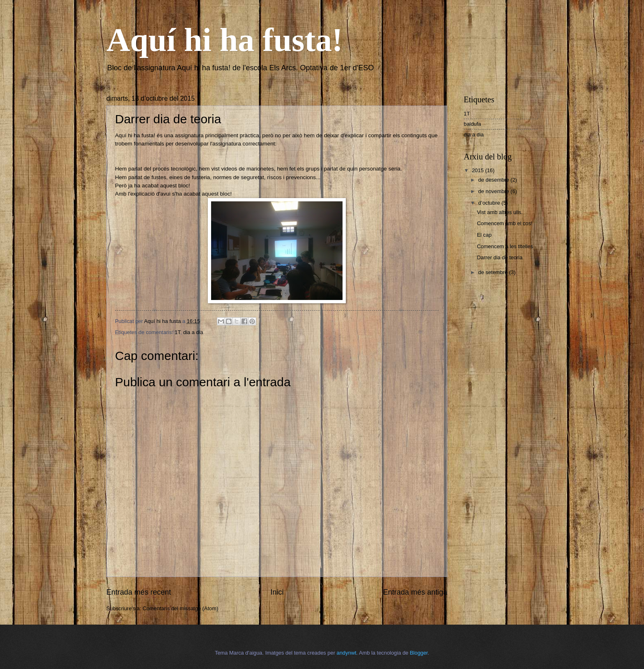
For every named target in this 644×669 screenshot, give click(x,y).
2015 (478, 170)
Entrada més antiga (415, 592)
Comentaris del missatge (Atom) (180, 608)
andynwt (347, 653)
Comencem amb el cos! (505, 223)
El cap (484, 235)
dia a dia (193, 332)
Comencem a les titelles (505, 246)
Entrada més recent (139, 592)
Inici (277, 592)
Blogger (419, 653)
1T (177, 332)
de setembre (493, 272)
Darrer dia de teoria (500, 257)
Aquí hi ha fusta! (225, 40)
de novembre (494, 191)
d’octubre (490, 203)
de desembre (494, 180)
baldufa (472, 124)
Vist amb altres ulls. (500, 212)
